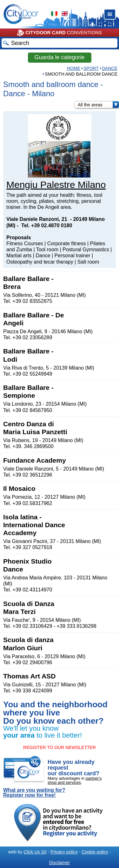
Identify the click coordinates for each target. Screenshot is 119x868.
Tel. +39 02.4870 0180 (47, 225)
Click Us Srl (35, 852)
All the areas (98, 105)
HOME (74, 68)
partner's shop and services (75, 780)
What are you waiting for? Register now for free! (34, 793)
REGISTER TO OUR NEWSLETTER (60, 747)
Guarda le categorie (59, 57)
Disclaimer (60, 863)
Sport (91, 68)
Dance (110, 68)
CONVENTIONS (60, 33)
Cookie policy (95, 852)
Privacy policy (64, 852)
